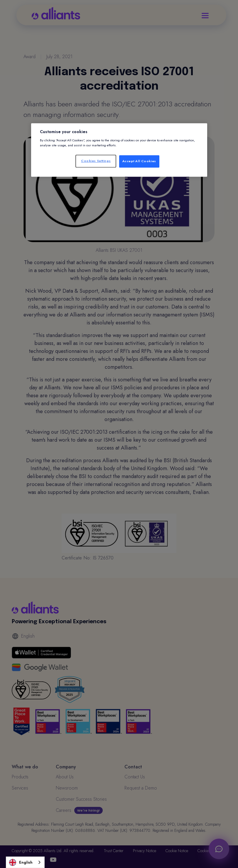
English (21, 862)
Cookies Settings (96, 161)
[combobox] (25, 862)
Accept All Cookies (139, 161)
